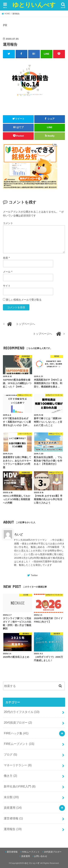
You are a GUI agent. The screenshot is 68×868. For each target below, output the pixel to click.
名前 (6, 258)
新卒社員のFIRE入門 (20, 786)
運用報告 (13, 829)
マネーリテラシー (18, 765)
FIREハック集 (16, 733)
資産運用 (13, 808)
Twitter (34, 575)
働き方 (10, 776)
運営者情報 (13, 818)
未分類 (11, 797)
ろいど (18, 534)
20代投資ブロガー (18, 723)
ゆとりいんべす (34, 5)
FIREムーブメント (19, 744)
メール (8, 272)
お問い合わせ (41, 856)
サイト (7, 286)
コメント (8, 223)
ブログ (10, 754)
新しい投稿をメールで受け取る (24, 300)
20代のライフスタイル (22, 712)
